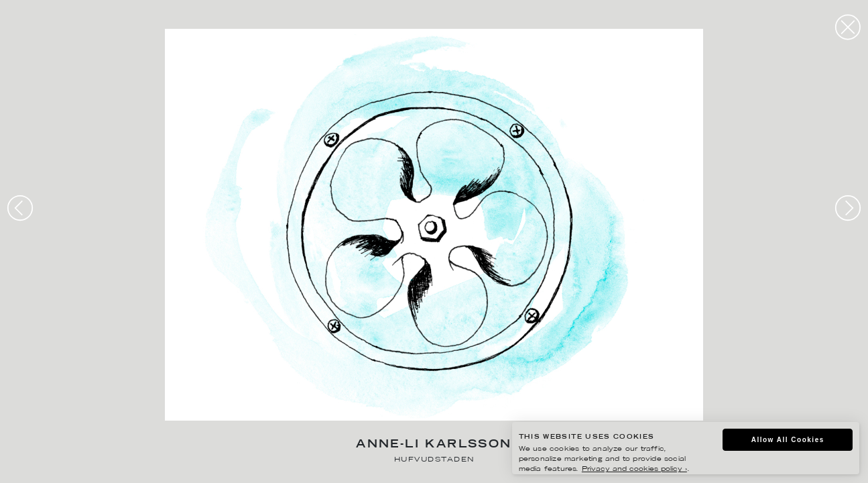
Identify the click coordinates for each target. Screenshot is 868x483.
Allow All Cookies (788, 440)
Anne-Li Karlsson (434, 445)
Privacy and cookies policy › (634, 469)
